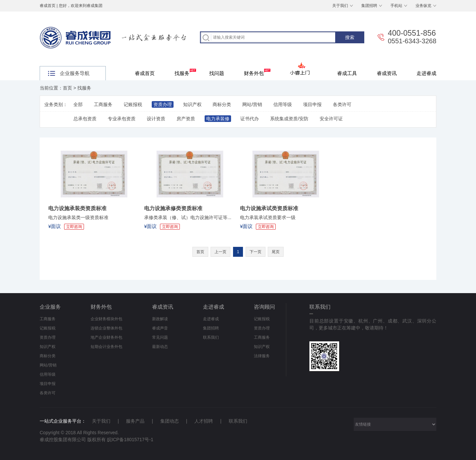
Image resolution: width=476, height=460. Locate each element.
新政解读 (160, 319)
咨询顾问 (264, 307)
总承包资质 (85, 119)
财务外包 (257, 72)
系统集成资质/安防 (289, 119)
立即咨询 (74, 227)
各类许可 (342, 104)
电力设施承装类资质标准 (77, 208)
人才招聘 (204, 421)
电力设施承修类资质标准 (173, 208)
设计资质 (156, 119)
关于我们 (340, 6)
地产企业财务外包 (106, 337)
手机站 (396, 6)
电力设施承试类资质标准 (269, 208)
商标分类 (222, 104)
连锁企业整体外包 (106, 328)
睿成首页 (48, 6)
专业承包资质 (122, 119)
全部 (78, 104)
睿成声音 (160, 328)
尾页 (276, 252)
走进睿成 (426, 73)
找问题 (217, 73)
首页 (67, 88)
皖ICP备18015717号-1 (130, 440)
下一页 (256, 252)
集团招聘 (369, 6)
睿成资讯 (387, 73)
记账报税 (133, 104)
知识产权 (192, 104)
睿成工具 (347, 73)
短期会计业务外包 (106, 347)
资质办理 (163, 104)
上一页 (220, 252)
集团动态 (170, 421)
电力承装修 (218, 119)
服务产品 (135, 421)
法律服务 (262, 356)
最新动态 (160, 347)
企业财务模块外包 (106, 319)
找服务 (185, 72)
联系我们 (211, 337)
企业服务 (50, 307)
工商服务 (103, 104)
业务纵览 (423, 6)
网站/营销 (252, 104)
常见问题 (160, 337)
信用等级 (283, 104)
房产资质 (186, 119)
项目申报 (312, 104)
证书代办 (250, 119)
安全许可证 (331, 119)
